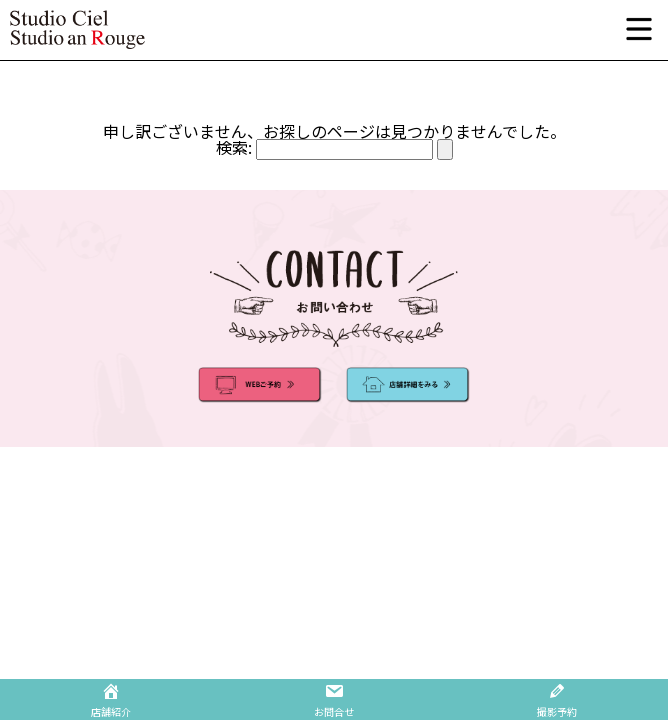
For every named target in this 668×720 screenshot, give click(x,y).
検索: (234, 147)
